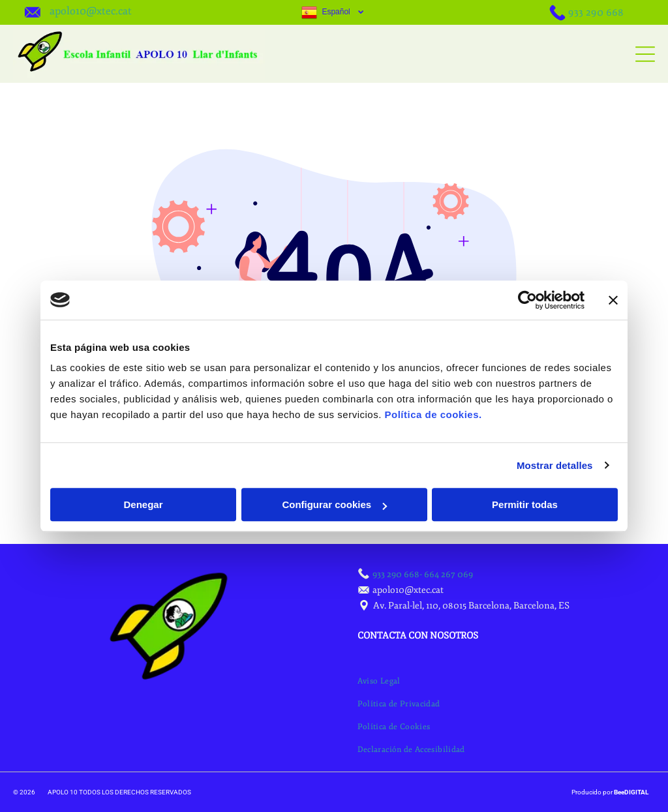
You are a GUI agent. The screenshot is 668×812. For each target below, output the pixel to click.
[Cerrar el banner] (613, 300)
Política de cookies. (433, 414)
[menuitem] (379, 681)
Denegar (143, 504)
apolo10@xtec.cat (91, 11)
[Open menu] (645, 54)
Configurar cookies (334, 504)
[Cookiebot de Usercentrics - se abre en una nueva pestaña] (527, 300)
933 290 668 (596, 12)
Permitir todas (525, 504)
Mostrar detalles (555, 465)
